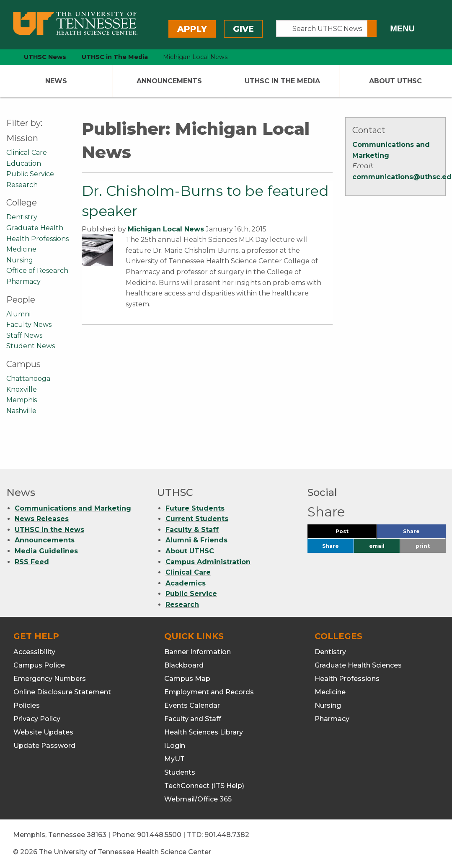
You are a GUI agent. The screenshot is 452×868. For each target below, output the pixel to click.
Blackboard (184, 665)
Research (22, 185)
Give (243, 29)
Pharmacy (23, 281)
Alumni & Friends (196, 540)
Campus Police (39, 665)
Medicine (21, 249)
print (423, 546)
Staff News (24, 335)
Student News (31, 346)
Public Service (30, 174)
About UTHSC (395, 81)
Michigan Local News (166, 229)
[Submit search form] (372, 28)
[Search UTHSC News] (322, 28)
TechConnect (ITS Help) (204, 786)
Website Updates (43, 732)
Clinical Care (27, 153)
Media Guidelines (46, 551)
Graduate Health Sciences (358, 665)
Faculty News (29, 325)
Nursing (20, 260)
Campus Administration (208, 562)
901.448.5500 (159, 835)
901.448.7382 (227, 835)
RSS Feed (32, 562)
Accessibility (34, 652)
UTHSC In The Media (282, 81)
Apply (192, 29)
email (377, 546)
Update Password (44, 746)
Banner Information (198, 652)
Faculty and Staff (193, 719)
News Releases (42, 519)
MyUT (174, 759)
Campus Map (187, 679)
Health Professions (37, 239)
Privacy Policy (37, 719)
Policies (27, 705)
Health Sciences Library (204, 732)
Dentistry (22, 217)
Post (352, 533)
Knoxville (22, 389)
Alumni (18, 314)
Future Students (195, 508)
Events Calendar (192, 705)
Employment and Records (209, 692)
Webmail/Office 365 (198, 799)
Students (180, 772)
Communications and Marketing (73, 508)
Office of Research (37, 271)
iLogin (175, 746)
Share (424, 533)
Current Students (197, 519)
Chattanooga (28, 379)
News (56, 81)
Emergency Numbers (50, 679)
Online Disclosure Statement (62, 692)
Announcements (169, 81)
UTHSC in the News (49, 530)
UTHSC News (45, 57)
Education (24, 163)
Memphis (22, 400)
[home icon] (4, 57)
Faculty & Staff (192, 530)
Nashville (21, 411)
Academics (186, 583)
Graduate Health (35, 228)
